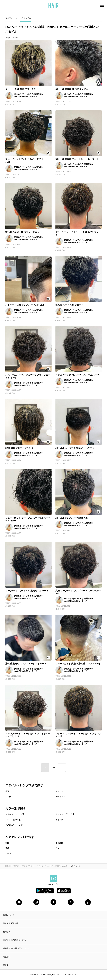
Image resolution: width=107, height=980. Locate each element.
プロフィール (11, 18)
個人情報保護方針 (10, 923)
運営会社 (7, 965)
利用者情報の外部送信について (16, 948)
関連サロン (8, 957)
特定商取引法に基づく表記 (14, 940)
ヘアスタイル (25, 18)
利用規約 (7, 932)
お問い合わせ (9, 915)
